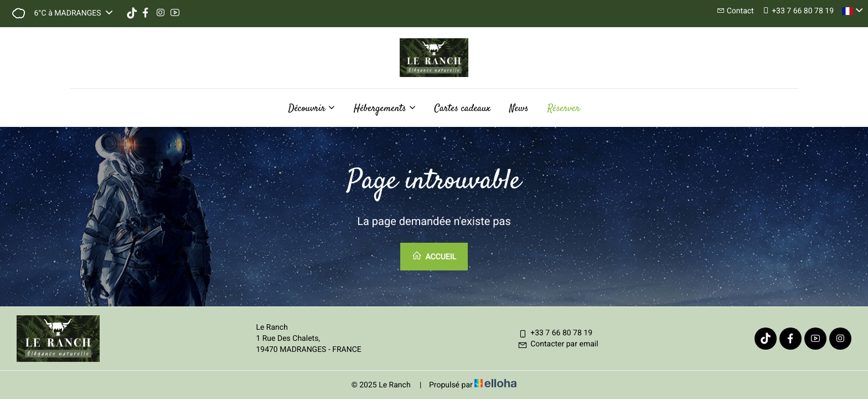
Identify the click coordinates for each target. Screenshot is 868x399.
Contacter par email (558, 344)
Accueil (434, 256)
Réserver (564, 109)
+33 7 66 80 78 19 (555, 333)
